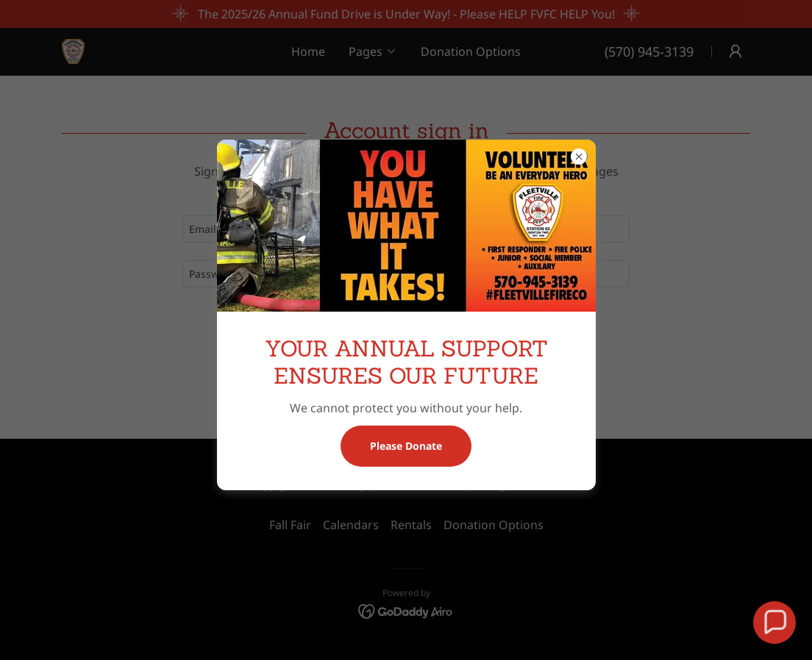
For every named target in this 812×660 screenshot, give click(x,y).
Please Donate (406, 446)
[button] (774, 622)
